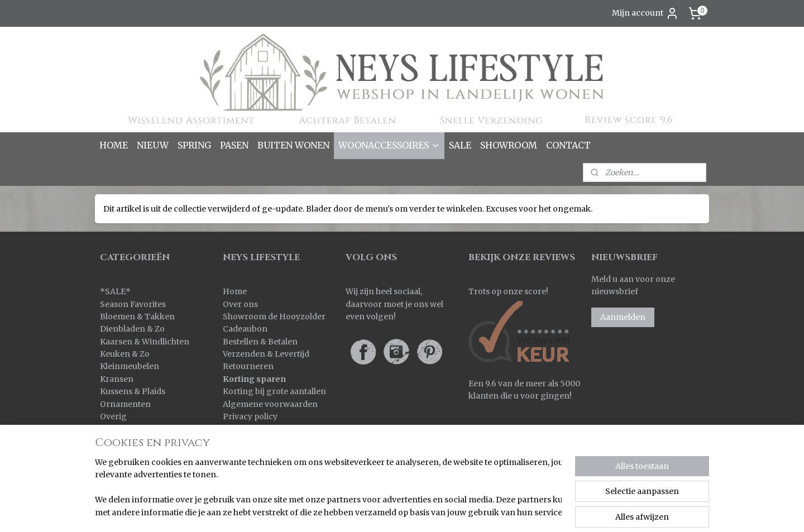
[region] (328, 488)
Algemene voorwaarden (270, 404)
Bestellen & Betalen (260, 342)
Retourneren (248, 366)
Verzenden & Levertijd (266, 354)
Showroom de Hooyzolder (274, 317)
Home (235, 291)
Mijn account (645, 13)
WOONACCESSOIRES (389, 145)
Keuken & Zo (125, 354)
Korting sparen (254, 379)
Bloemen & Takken (138, 317)
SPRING (194, 145)
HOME (114, 145)
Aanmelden (623, 317)
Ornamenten (125, 404)
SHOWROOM (509, 145)
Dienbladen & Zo (132, 329)
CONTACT (568, 145)
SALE (460, 145)
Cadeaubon (245, 329)
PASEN (234, 145)
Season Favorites (133, 304)
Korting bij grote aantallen (274, 391)
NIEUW (153, 145)
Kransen (117, 379)
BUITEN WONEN (293, 145)
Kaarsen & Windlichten (145, 342)
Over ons (240, 304)
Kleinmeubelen (130, 366)
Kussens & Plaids (133, 391)
